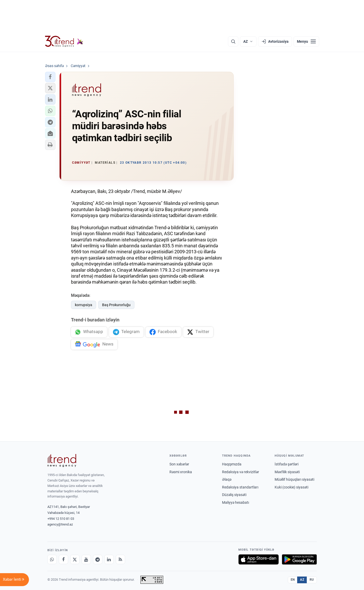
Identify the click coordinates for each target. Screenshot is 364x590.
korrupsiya (84, 305)
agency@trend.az (60, 524)
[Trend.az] (64, 41)
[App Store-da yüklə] (259, 559)
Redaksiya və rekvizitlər (241, 472)
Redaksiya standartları (240, 487)
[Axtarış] (233, 41)
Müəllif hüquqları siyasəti (294, 479)
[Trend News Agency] (62, 461)
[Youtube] (86, 559)
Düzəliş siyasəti (234, 495)
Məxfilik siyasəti (287, 472)
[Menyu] (306, 41)
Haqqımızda (232, 464)
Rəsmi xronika (181, 472)
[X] (75, 559)
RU (312, 580)
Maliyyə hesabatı (235, 502)
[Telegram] (98, 559)
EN (293, 580)
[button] (50, 77)
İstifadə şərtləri (287, 464)
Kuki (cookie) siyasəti (291, 487)
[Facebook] (63, 559)
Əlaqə (227, 479)
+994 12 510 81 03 (61, 519)
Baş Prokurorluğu (116, 305)
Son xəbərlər (179, 464)
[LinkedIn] (109, 559)
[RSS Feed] (120, 559)
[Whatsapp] (52, 559)
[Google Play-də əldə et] (299, 559)
